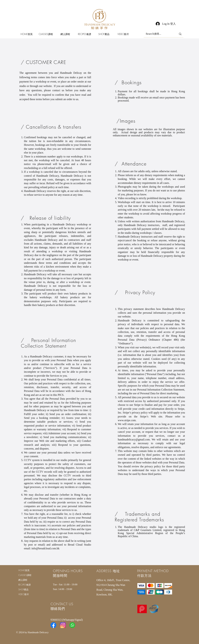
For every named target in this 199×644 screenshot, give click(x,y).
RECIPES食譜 (24, 585)
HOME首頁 (24, 570)
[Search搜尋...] (159, 34)
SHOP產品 (23, 589)
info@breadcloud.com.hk (45, 548)
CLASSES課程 (25, 575)
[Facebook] (53, 625)
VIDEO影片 (24, 594)
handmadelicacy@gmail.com (134, 439)
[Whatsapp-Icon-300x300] (72, 625)
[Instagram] (63, 625)
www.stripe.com (127, 420)
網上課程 (23, 580)
